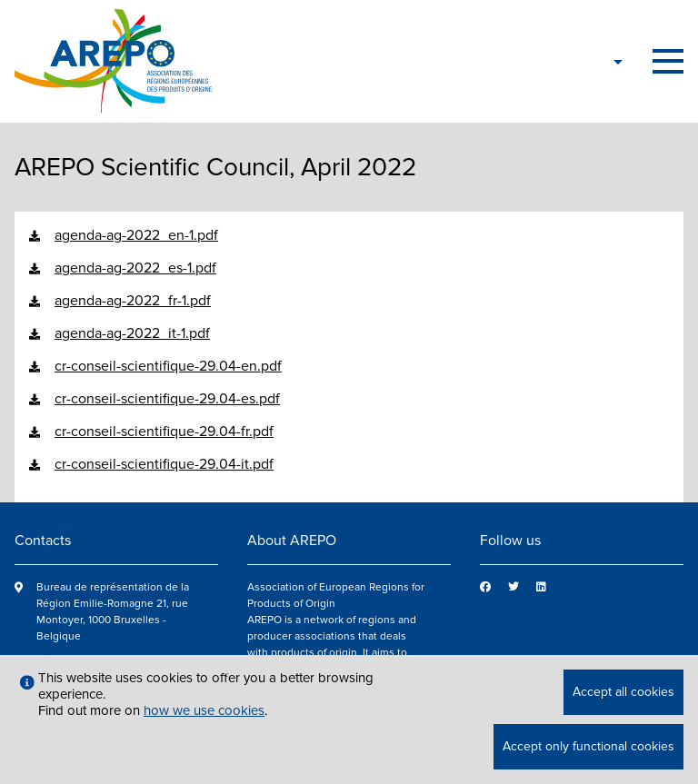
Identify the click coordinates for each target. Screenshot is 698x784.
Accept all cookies (623, 692)
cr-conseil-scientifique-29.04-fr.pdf (164, 432)
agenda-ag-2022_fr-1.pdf (133, 301)
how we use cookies (204, 710)
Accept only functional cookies (588, 746)
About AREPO (292, 541)
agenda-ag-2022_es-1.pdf (135, 268)
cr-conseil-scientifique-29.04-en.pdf (168, 366)
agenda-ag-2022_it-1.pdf (132, 333)
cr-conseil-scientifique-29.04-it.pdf (164, 464)
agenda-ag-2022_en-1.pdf (136, 235)
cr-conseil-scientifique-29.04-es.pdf (167, 399)
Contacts (43, 541)
